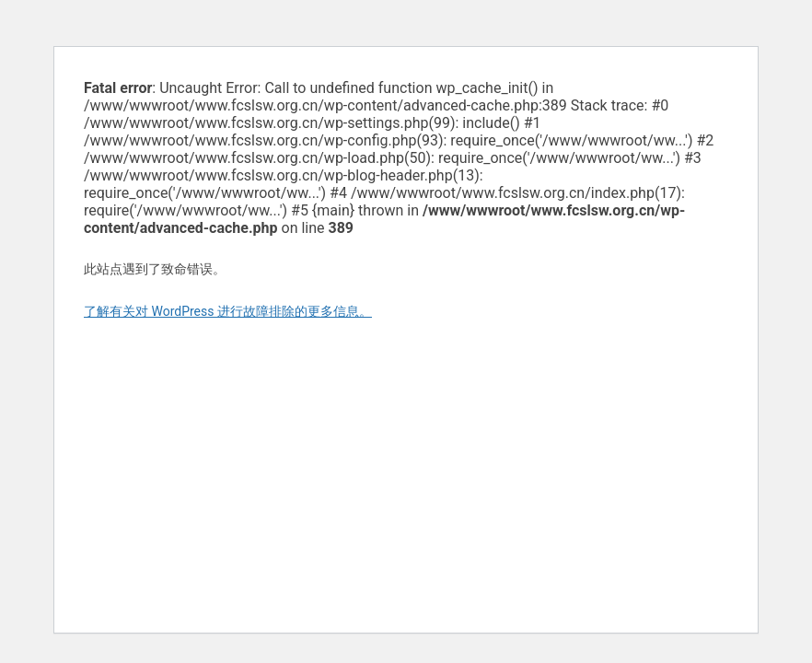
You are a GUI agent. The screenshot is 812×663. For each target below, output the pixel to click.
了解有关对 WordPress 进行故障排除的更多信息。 (228, 311)
